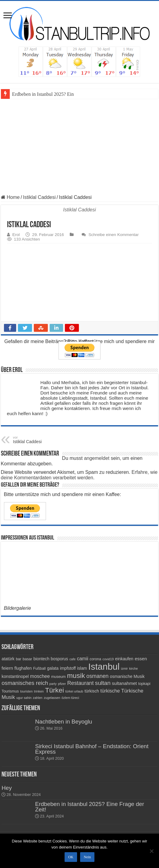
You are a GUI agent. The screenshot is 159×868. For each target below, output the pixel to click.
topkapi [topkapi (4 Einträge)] (144, 684)
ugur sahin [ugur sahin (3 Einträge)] (24, 698)
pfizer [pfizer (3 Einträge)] (62, 684)
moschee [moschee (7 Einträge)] (40, 676)
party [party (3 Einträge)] (53, 684)
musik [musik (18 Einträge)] (76, 676)
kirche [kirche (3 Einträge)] (133, 668)
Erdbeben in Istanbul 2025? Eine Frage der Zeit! (90, 807)
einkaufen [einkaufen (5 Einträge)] (124, 659)
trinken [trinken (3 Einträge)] (39, 691)
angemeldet (97, 458)
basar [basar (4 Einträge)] (27, 659)
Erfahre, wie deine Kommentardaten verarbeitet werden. (79, 475)
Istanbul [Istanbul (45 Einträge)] (104, 667)
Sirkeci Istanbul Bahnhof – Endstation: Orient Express (92, 749)
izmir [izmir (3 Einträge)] (124, 668)
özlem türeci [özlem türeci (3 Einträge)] (70, 698)
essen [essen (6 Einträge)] (141, 659)
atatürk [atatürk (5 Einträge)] (8, 659)
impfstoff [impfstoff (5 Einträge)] (68, 668)
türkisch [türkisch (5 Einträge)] (92, 691)
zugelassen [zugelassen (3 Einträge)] (52, 698)
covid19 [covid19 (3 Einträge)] (108, 659)
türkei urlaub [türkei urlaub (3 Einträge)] (74, 691)
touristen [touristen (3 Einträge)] (26, 691)
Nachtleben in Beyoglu (64, 722)
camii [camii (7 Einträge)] (83, 659)
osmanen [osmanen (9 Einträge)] (98, 676)
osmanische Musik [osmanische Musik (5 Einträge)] (127, 676)
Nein (87, 857)
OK (71, 857)
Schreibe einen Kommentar (113, 235)
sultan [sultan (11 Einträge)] (103, 683)
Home (10, 197)
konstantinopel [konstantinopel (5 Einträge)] (15, 676)
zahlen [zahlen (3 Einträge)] (38, 698)
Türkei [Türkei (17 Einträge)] (55, 690)
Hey (7, 788)
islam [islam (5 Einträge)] (82, 668)
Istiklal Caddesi (39, 197)
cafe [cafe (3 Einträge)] (72, 659)
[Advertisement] (79, 144)
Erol (16, 235)
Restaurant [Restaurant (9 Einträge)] (81, 683)
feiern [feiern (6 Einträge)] (7, 668)
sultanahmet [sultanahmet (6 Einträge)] (124, 683)
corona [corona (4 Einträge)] (95, 659)
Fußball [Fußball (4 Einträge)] (39, 668)
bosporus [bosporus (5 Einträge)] (60, 659)
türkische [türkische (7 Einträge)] (110, 691)
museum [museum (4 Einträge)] (58, 677)
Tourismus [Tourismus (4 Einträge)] (10, 691)
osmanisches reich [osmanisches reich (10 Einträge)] (25, 683)
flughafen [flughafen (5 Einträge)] (23, 668)
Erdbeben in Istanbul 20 (35, 94)
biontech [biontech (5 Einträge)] (41, 659)
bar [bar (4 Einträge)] (19, 659)
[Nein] (151, 851)
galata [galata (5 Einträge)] (53, 668)
